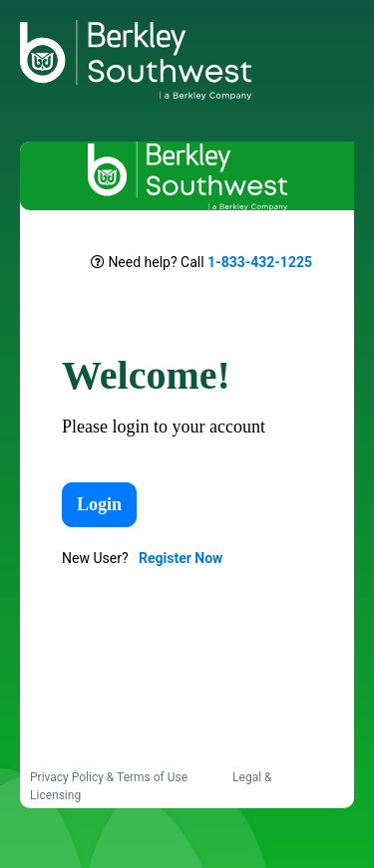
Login (99, 504)
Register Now (181, 558)
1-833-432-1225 (260, 262)
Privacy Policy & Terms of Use (110, 777)
